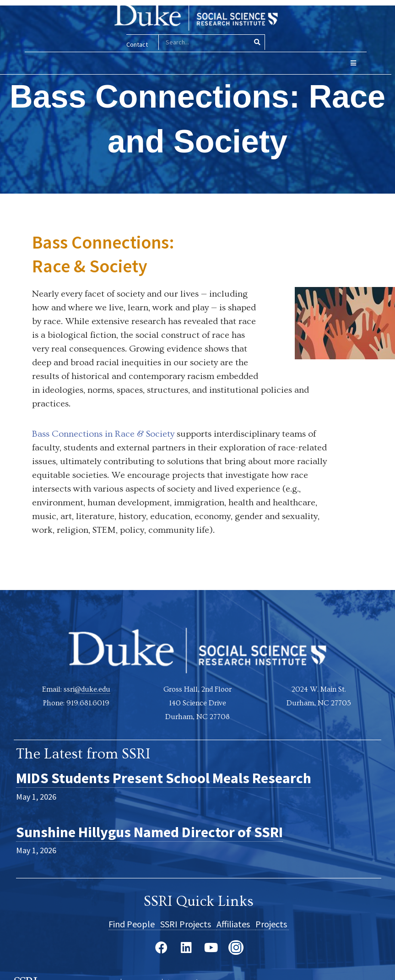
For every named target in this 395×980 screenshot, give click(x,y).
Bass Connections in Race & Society (103, 433)
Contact (134, 44)
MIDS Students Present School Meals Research (164, 778)
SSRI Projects (188, 923)
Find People (134, 923)
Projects (272, 923)
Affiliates (236, 923)
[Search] (254, 42)
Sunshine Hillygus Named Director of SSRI (149, 832)
